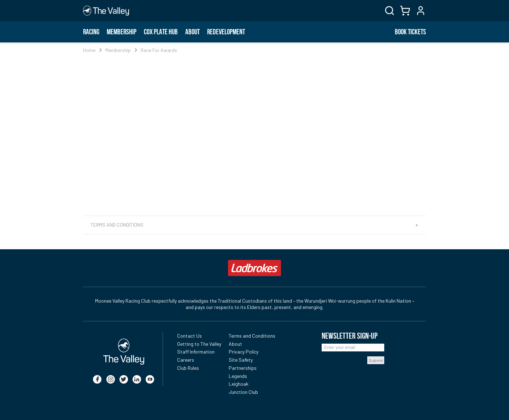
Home (89, 50)
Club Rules (188, 368)
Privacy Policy (244, 352)
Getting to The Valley (199, 344)
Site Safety (241, 360)
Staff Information (196, 352)
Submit (376, 360)
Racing (91, 32)
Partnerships (243, 368)
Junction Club (243, 392)
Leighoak (239, 384)
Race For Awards (159, 50)
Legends (238, 376)
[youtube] (150, 379)
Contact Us (189, 336)
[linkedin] (137, 379)
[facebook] (97, 379)
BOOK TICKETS (410, 32)
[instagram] (111, 379)
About (192, 32)
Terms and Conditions (252, 336)
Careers (186, 360)
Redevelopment (226, 32)
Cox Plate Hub (161, 32)
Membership (122, 32)
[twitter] (124, 379)
